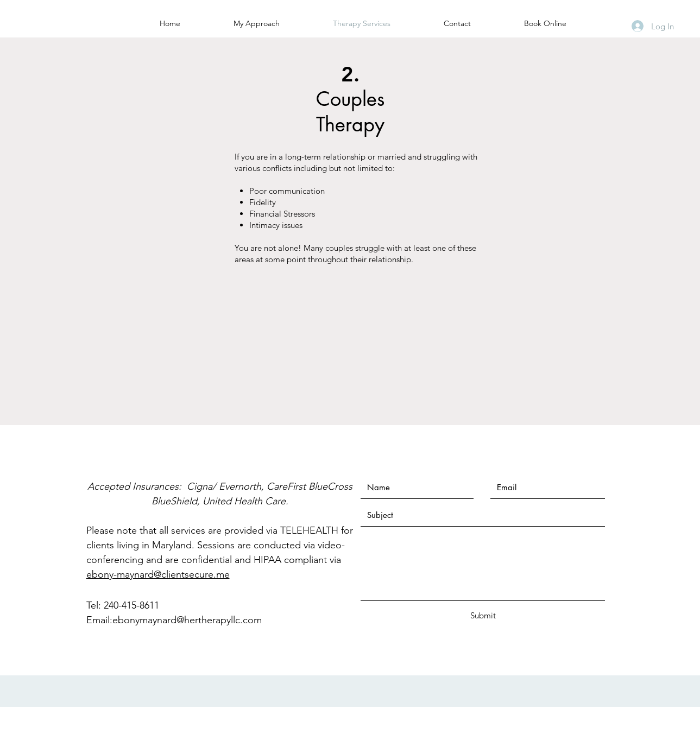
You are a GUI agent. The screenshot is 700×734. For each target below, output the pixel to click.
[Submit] (483, 615)
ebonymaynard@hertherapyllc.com (187, 620)
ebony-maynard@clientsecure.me (158, 574)
